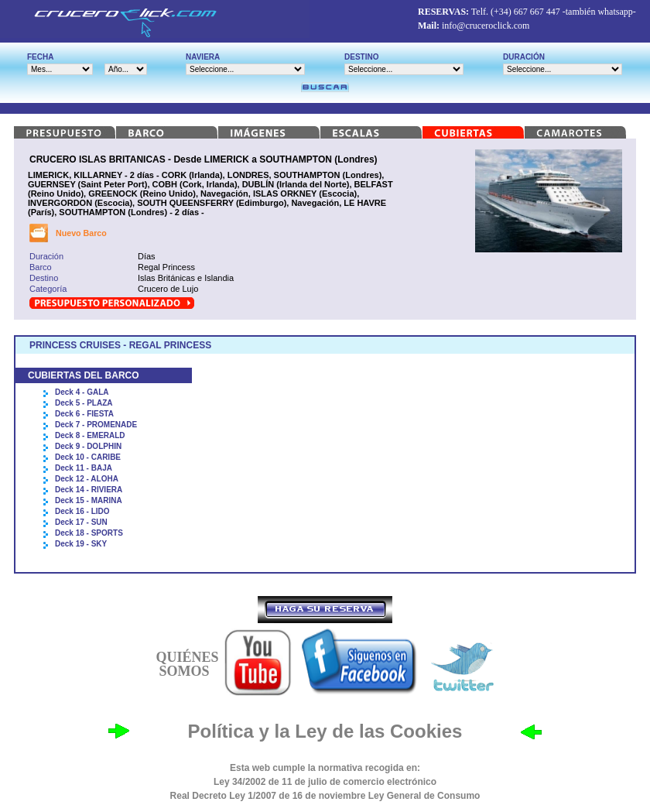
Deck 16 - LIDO (82, 511)
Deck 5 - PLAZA (84, 403)
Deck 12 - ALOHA (87, 479)
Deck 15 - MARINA (89, 500)
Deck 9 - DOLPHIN (88, 446)
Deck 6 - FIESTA (84, 414)
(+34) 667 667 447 (525, 12)
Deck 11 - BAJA (84, 468)
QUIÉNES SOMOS (187, 664)
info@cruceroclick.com (486, 26)
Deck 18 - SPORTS (89, 533)
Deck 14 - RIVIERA (89, 490)
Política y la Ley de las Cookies (325, 731)
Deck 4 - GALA (82, 392)
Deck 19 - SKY (81, 544)
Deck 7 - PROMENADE (96, 425)
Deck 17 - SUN (81, 522)
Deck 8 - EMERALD (90, 435)
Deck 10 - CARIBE (88, 457)
